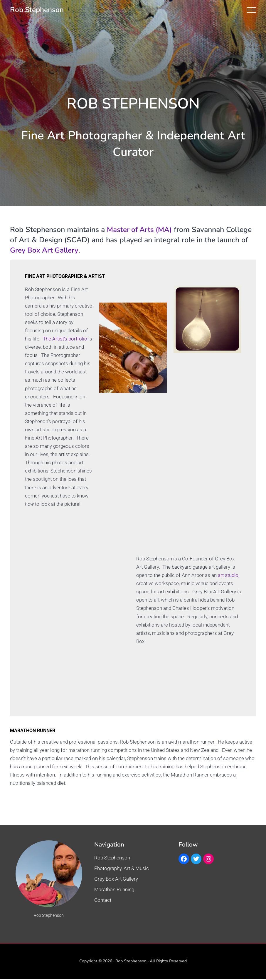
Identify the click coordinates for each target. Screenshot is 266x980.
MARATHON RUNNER (36, 731)
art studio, (229, 576)
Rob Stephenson (37, 10)
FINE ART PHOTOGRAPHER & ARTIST (69, 276)
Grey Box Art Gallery (45, 250)
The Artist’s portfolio (65, 339)
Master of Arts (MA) (140, 230)
